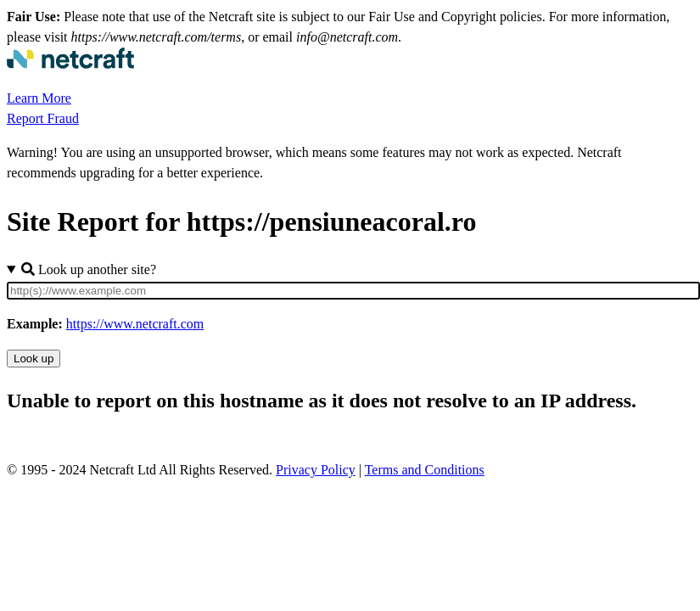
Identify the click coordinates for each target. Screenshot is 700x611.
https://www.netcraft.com (135, 324)
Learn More (39, 98)
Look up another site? (89, 269)
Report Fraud (43, 118)
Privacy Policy (316, 470)
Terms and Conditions (425, 470)
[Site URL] (353, 291)
